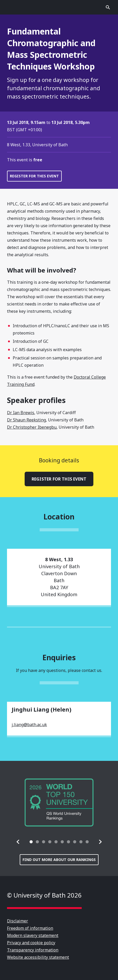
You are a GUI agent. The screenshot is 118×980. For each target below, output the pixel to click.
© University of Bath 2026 (44, 895)
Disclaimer (18, 921)
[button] (18, 842)
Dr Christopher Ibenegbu (32, 427)
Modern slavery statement (33, 935)
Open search (108, 7)
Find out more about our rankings (59, 860)
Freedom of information (30, 928)
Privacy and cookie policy (31, 943)
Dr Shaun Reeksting (26, 420)
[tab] (31, 842)
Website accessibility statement (38, 957)
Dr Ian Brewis (21, 413)
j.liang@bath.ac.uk (29, 725)
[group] (59, 802)
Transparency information (33, 950)
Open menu (10, 7)
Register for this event (34, 176)
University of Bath (59, 7)
